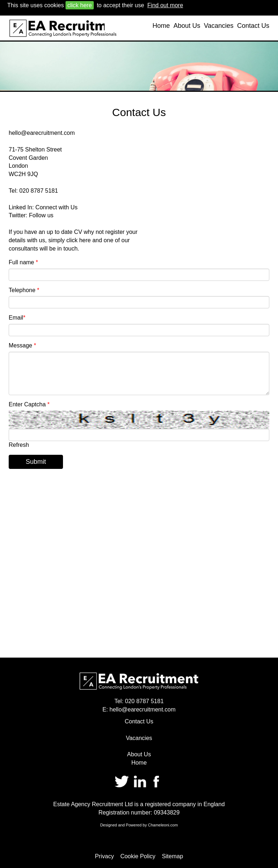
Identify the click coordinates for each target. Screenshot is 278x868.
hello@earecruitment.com (42, 133)
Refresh (19, 445)
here (85, 240)
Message (22, 345)
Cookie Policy (138, 856)
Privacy (104, 856)
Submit (36, 462)
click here (80, 5)
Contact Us (253, 26)
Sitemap (172, 856)
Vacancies (219, 26)
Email (17, 318)
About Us (187, 26)
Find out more (165, 5)
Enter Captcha (29, 404)
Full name (23, 262)
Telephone (24, 290)
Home (161, 26)
